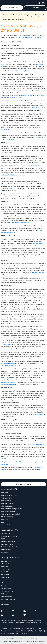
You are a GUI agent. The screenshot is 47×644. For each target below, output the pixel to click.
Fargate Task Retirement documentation (16, 175)
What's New (5, 519)
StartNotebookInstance (10, 365)
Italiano (10, 631)
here (15, 190)
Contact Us (4, 586)
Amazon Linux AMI (26, 95)
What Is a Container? (7, 503)
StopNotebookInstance (8, 363)
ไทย (43, 631)
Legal (3, 602)
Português (17, 631)
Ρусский (37, 631)
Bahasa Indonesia (18, 628)
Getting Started (6, 533)
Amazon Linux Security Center (20, 71)
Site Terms (19, 639)
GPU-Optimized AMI (15, 97)
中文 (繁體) (24, 634)
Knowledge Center (7, 597)
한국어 (9, 634)
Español (40, 628)
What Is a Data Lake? (7, 506)
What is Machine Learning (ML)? (11, 514)
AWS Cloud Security (7, 517)
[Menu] (43, 2)
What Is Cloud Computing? (9, 495)
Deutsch (27, 628)
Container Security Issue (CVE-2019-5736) (31, 37)
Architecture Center (7, 544)
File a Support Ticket (7, 591)
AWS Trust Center (6, 539)
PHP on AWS (5, 574)
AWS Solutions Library (8, 542)
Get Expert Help (6, 589)
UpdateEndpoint (6, 344)
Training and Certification (9, 536)
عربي (10, 628)
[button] (12, 8)
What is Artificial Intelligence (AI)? (11, 509)
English (34, 628)
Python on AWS (6, 569)
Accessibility (11, 639)
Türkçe (31, 631)
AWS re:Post (5, 594)
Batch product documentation (20, 223)
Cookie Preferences (30, 639)
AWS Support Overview (8, 599)
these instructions (40, 414)
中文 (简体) (16, 634)
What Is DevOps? (6, 501)
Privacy (3, 639)
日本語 (3, 634)
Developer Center (6, 561)
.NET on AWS (5, 566)
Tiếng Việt (25, 631)
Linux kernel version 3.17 (9, 188)
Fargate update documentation (30, 165)
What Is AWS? (5, 493)
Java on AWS (5, 572)
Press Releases (5, 525)
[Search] (39, 2)
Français (3, 631)
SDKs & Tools (5, 564)
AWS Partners (5, 552)
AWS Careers (5, 605)
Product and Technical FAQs (9, 547)
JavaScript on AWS (7, 577)
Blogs (3, 522)
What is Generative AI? (8, 511)
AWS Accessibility (6, 498)
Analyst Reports (6, 550)
